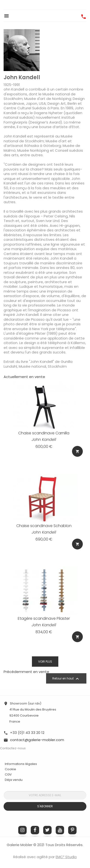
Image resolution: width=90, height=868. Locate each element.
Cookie (10, 769)
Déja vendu (14, 780)
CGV (8, 774)
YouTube (60, 830)
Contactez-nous (13, 748)
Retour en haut (66, 679)
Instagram (22, 830)
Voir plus (45, 662)
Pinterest (72, 830)
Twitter (47, 830)
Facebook (35, 830)
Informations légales (21, 764)
